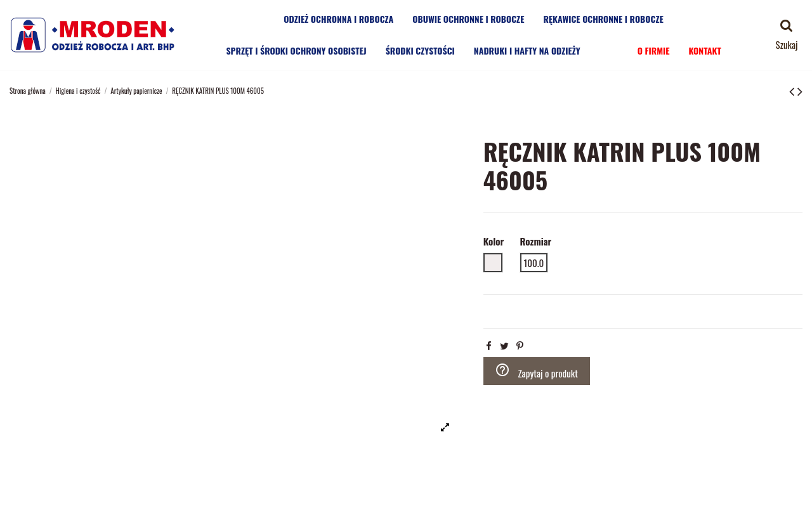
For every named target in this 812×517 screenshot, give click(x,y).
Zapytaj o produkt (536, 371)
